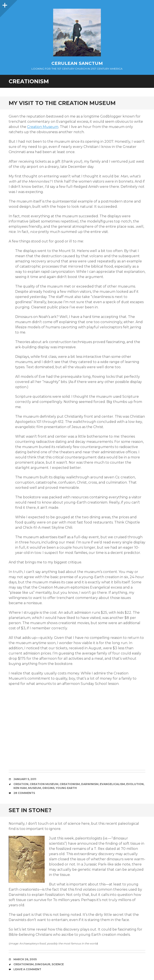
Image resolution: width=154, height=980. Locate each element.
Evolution (135, 784)
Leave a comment (27, 969)
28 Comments (24, 793)
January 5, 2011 (25, 779)
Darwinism (90, 784)
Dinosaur (43, 964)
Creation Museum (43, 127)
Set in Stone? (30, 810)
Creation (21, 784)
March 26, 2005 (25, 959)
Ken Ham (20, 788)
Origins (48, 788)
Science (58, 964)
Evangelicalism (112, 784)
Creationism (70, 784)
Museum (34, 788)
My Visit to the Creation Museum (62, 103)
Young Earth (66, 788)
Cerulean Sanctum (77, 63)
